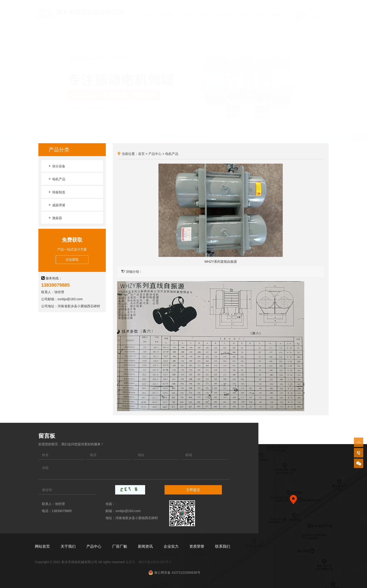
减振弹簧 (57, 205)
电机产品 (57, 179)
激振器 (55, 218)
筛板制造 (57, 192)
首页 (141, 154)
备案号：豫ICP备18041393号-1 (148, 562)
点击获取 (72, 260)
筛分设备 (57, 166)
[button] (168, 131)
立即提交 (193, 490)
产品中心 (155, 154)
